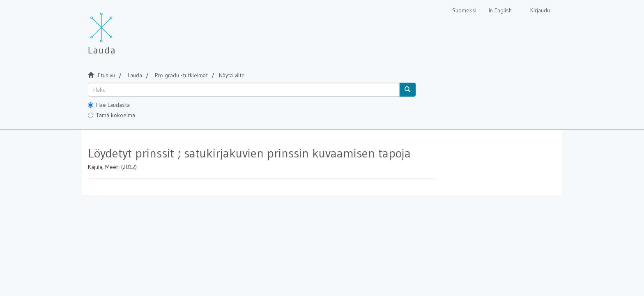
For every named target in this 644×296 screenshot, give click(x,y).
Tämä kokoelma (112, 115)
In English (500, 10)
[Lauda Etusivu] (119, 29)
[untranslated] (244, 90)
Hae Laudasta (109, 105)
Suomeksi (464, 10)
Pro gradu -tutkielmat (181, 75)
